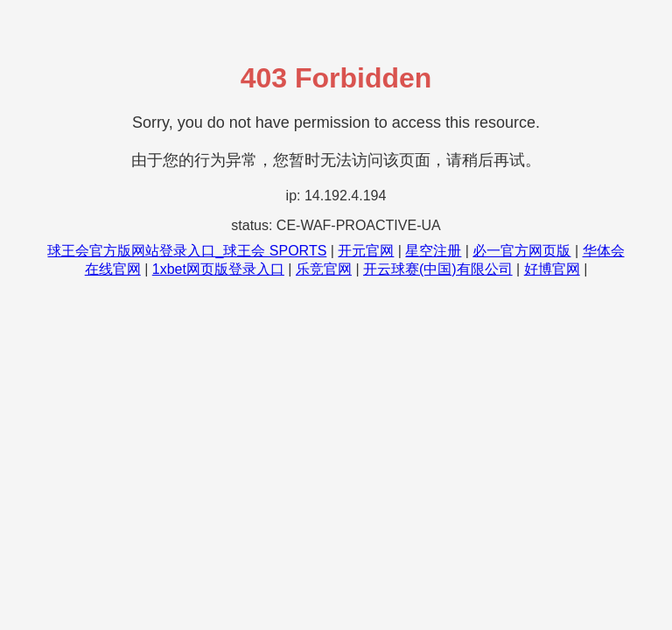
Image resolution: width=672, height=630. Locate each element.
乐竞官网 (324, 269)
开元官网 (366, 251)
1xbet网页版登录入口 (218, 269)
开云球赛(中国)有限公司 (438, 269)
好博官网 (552, 269)
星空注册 (433, 251)
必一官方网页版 (521, 251)
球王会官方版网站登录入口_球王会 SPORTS (187, 251)
